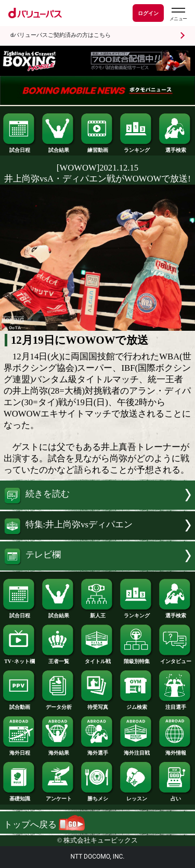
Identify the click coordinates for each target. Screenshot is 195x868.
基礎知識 (19, 796)
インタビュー (175, 659)
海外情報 (175, 750)
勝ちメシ (97, 796)
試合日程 (19, 148)
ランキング (136, 148)
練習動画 (97, 148)
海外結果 (58, 750)
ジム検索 (136, 705)
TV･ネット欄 (19, 659)
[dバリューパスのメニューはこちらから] (178, 14)
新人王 (97, 613)
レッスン (136, 796)
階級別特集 (136, 659)
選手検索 (175, 148)
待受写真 (97, 705)
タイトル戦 (97, 659)
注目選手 (175, 705)
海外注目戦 (136, 750)
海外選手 (97, 750)
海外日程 (19, 750)
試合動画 (19, 705)
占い (175, 796)
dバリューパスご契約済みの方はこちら (61, 35)
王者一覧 (58, 659)
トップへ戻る (44, 825)
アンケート (58, 796)
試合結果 (58, 148)
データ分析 (58, 705)
